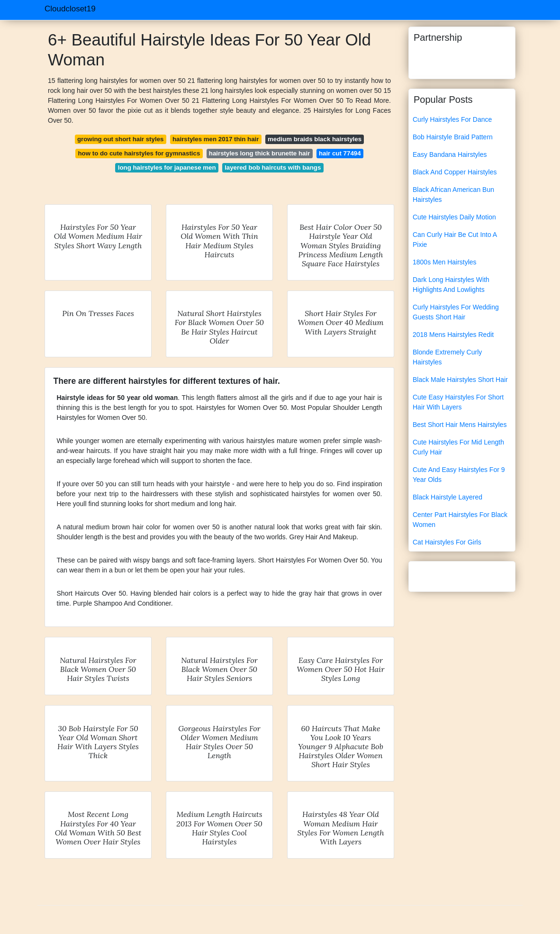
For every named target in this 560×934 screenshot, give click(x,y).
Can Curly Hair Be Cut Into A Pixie (455, 240)
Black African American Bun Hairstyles (453, 195)
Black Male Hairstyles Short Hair (460, 380)
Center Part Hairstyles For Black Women (460, 520)
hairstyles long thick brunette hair (260, 153)
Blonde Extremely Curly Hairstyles (447, 357)
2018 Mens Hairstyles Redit (453, 335)
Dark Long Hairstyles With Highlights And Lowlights (451, 285)
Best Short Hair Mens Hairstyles (460, 425)
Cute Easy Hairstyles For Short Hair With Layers (458, 402)
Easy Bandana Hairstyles (450, 154)
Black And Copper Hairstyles (455, 172)
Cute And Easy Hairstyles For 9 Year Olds (459, 475)
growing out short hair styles (120, 139)
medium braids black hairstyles (315, 139)
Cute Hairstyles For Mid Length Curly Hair (458, 447)
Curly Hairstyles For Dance (452, 119)
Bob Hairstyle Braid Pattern (453, 137)
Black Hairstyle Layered (447, 497)
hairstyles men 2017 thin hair (216, 139)
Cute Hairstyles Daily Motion (454, 217)
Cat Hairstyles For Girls (447, 542)
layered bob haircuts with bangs (273, 168)
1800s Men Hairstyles (445, 262)
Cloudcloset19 (70, 9)
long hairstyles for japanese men (167, 168)
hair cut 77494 (340, 153)
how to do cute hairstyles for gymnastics (139, 153)
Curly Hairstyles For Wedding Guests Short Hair (456, 312)
